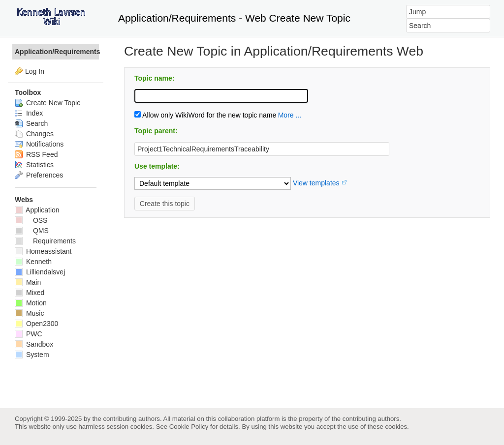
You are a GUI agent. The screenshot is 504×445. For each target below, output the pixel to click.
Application (37, 210)
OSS (31, 220)
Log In (35, 71)
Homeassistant (43, 251)
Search (31, 123)
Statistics (34, 165)
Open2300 (36, 324)
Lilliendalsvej (40, 272)
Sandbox (34, 344)
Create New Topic (47, 103)
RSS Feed (36, 154)
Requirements (45, 241)
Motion (31, 303)
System (32, 355)
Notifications (39, 144)
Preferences (39, 175)
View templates (316, 183)
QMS (32, 231)
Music (29, 313)
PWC (29, 334)
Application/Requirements (57, 52)
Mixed (30, 293)
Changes (34, 134)
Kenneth (33, 262)
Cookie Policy (189, 427)
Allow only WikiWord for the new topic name (205, 115)
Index (29, 113)
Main (28, 282)
